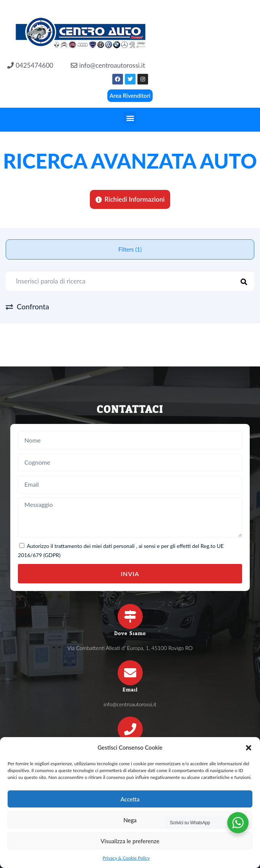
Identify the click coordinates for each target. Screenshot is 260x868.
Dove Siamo (130, 633)
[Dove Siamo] (130, 616)
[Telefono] (130, 729)
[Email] (130, 673)
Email (130, 690)
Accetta (130, 799)
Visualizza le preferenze (130, 841)
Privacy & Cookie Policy (126, 858)
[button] (249, 748)
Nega (130, 820)
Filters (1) (130, 249)
